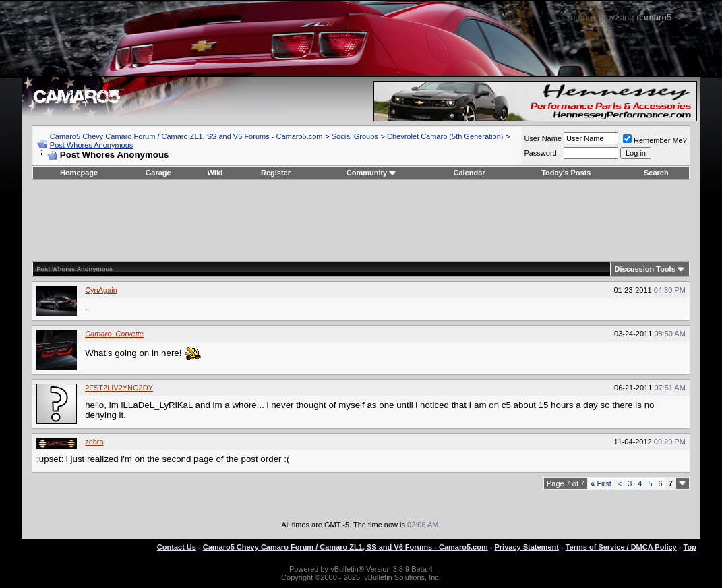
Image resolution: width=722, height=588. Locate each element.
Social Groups (355, 136)
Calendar (469, 173)
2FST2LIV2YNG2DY (119, 388)
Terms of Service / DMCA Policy (621, 547)
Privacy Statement (527, 547)
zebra (94, 442)
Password (540, 153)
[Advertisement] (361, 220)
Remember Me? (655, 140)
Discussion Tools (645, 269)
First (601, 483)
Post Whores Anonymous (92, 145)
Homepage (79, 173)
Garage (158, 173)
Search (656, 173)
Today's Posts (566, 173)
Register (276, 173)
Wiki (215, 173)
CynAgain (101, 290)
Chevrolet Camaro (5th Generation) (445, 136)
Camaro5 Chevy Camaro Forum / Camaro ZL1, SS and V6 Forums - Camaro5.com (186, 136)
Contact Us (177, 547)
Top (690, 547)
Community (372, 173)
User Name (543, 138)
